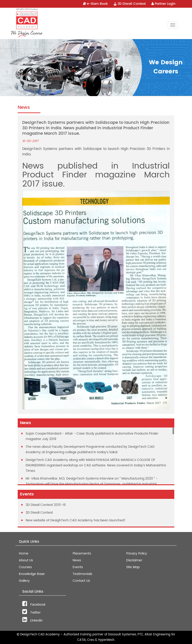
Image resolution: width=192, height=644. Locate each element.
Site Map (133, 567)
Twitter (31, 613)
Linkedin (32, 620)
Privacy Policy (137, 553)
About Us (26, 560)
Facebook (34, 605)
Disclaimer (134, 560)
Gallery (24, 581)
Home (24, 553)
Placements (82, 553)
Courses (25, 567)
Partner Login (163, 4)
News (77, 560)
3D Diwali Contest (130, 4)
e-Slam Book (95, 4)
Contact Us (81, 581)
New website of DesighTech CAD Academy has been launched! (76, 520)
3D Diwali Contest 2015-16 (46, 505)
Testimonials (82, 574)
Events (78, 567)
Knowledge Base (32, 574)
